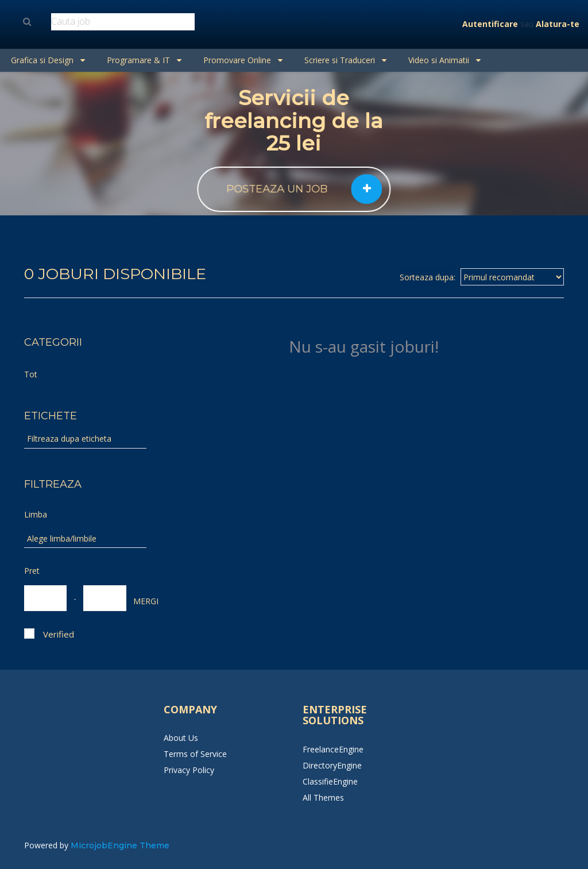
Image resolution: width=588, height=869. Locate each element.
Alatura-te (558, 24)
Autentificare (490, 24)
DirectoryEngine (332, 765)
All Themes (323, 797)
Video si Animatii (444, 60)
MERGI (139, 601)
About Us (181, 738)
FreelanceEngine (333, 749)
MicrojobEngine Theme (120, 845)
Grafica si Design (48, 60)
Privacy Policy (189, 770)
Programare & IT (144, 60)
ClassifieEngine (330, 781)
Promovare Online (243, 60)
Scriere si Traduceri (345, 60)
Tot (31, 374)
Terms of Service (195, 754)
